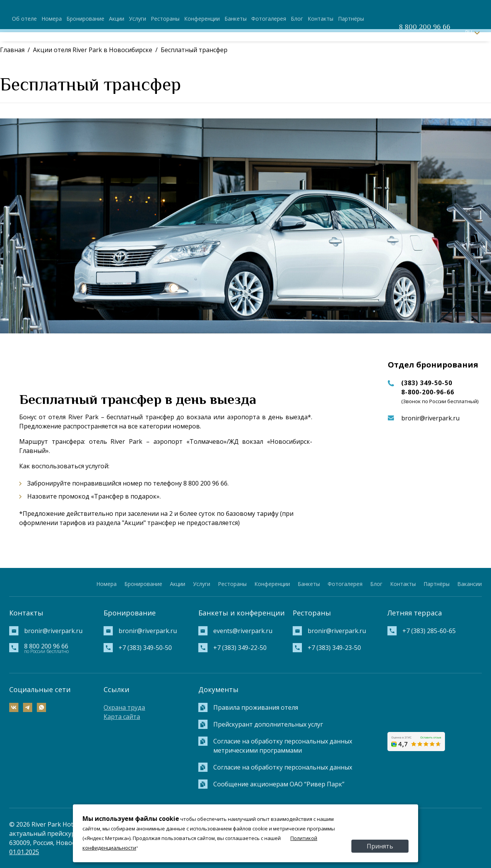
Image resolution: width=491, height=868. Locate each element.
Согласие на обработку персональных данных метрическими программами (283, 746)
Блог (297, 19)
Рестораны (165, 19)
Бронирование (85, 19)
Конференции (202, 19)
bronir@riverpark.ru (430, 418)
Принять (380, 846)
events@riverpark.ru (243, 631)
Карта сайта (122, 717)
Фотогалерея (269, 19)
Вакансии (470, 584)
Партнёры (351, 19)
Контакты (320, 19)
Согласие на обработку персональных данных (283, 767)
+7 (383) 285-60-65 (429, 631)
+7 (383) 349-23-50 (334, 648)
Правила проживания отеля (256, 707)
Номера (52, 19)
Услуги (138, 19)
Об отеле (24, 19)
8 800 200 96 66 (425, 27)
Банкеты (236, 19)
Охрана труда (124, 707)
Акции (117, 19)
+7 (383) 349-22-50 (240, 648)
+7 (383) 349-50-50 (145, 648)
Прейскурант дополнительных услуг (268, 724)
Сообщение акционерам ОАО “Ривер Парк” (279, 784)
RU (469, 32)
